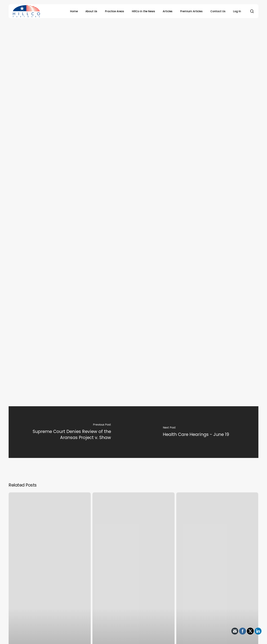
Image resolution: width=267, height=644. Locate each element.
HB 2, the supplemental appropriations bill (111, 314)
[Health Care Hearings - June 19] (196, 432)
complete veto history (144, 373)
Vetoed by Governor (70, 351)
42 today (103, 362)
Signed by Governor (70, 340)
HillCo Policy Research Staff (139, 71)
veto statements (110, 351)
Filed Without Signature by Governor (84, 345)
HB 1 (109, 236)
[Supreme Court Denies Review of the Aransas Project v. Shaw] (71, 432)
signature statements (118, 340)
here (172, 303)
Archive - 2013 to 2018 (132, 36)
